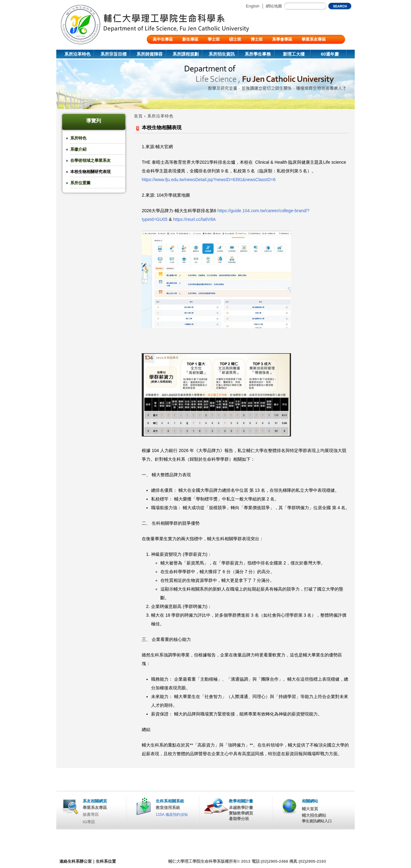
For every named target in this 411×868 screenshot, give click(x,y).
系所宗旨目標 (113, 54)
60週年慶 (330, 54)
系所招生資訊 (222, 54)
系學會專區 (282, 39)
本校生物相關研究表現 (90, 172)
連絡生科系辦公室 (76, 861)
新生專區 (190, 39)
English (253, 6)
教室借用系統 (168, 808)
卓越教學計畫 (241, 808)
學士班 (214, 39)
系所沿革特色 (77, 54)
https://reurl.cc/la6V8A (194, 219)
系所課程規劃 (186, 54)
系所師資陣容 (150, 54)
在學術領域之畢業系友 (90, 160)
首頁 (138, 116)
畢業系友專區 (314, 39)
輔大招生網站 (314, 815)
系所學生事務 (258, 54)
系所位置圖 (80, 183)
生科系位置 (106, 861)
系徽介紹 (78, 149)
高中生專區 (163, 39)
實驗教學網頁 (241, 813)
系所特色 (78, 138)
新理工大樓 (294, 54)
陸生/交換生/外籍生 (170, 48)
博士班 (257, 39)
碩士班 (235, 39)
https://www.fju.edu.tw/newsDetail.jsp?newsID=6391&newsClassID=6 (209, 180)
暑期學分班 (239, 819)
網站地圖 (274, 6)
